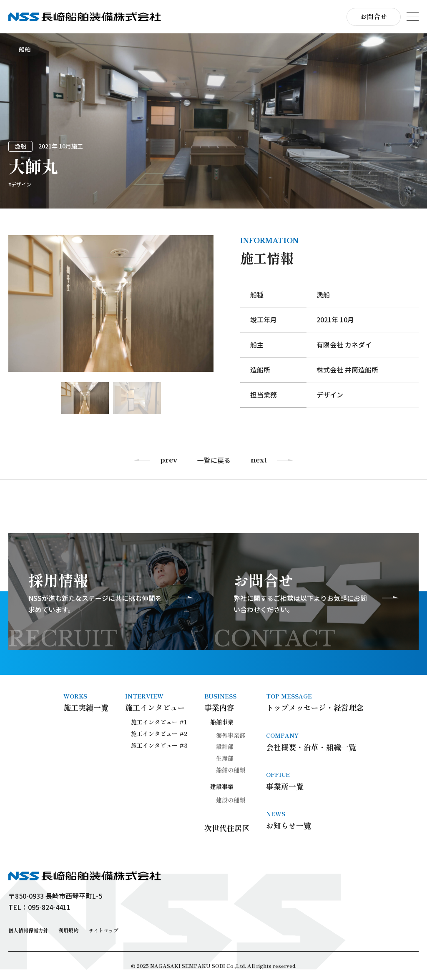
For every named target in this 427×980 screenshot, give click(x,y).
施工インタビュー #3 (159, 745)
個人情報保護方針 (28, 930)
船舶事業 (222, 722)
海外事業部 (231, 735)
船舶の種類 (231, 770)
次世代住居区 (227, 828)
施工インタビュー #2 (159, 734)
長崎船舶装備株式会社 (85, 17)
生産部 (225, 758)
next (259, 460)
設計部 (225, 746)
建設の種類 (231, 800)
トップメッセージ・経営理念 (315, 702)
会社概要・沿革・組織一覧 (315, 741)
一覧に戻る (214, 460)
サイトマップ (103, 930)
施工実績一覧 (86, 702)
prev (169, 460)
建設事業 (222, 787)
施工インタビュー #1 (159, 722)
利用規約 (68, 930)
